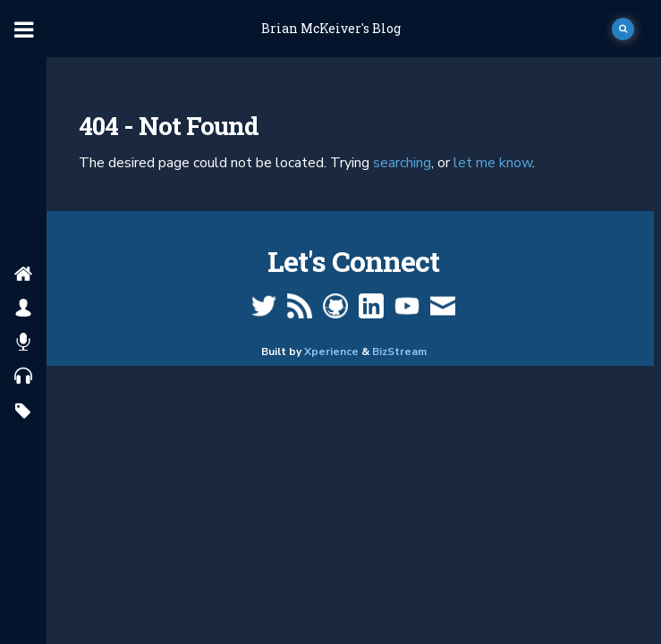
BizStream (399, 352)
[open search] (623, 29)
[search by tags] (23, 412)
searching (402, 163)
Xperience (331, 352)
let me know (493, 163)
